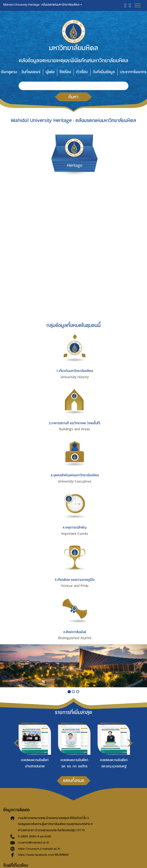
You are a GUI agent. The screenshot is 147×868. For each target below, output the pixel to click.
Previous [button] (17, 743)
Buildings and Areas (75, 429)
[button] (125, 5)
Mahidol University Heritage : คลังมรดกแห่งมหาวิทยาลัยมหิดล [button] (43, 5)
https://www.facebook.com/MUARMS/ (43, 855)
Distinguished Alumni (75, 638)
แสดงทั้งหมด (74, 780)
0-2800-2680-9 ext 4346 (35, 836)
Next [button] (130, 743)
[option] (34, 745)
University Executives (75, 481)
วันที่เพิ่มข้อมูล (104, 72)
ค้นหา (73, 97)
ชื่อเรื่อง (65, 72)
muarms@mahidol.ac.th (34, 843)
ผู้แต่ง (50, 72)
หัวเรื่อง (82, 72)
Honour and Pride (75, 586)
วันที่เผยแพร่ (31, 72)
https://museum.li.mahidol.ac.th (39, 849)
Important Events (75, 534)
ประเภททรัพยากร (133, 72)
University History (75, 377)
